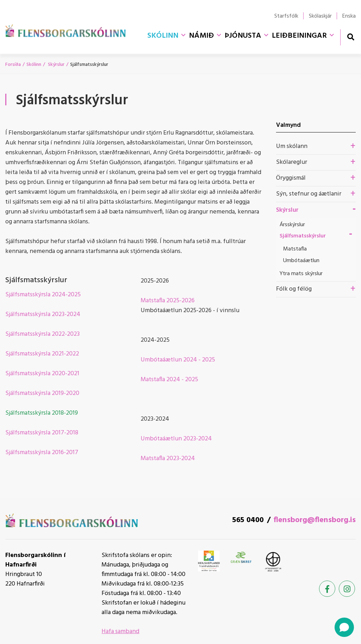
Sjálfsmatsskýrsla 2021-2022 (42, 354)
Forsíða (13, 65)
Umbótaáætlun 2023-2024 (176, 439)
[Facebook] (327, 589)
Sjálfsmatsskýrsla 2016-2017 (42, 453)
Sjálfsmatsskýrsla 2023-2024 (43, 314)
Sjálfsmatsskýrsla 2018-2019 (42, 413)
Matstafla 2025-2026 (168, 301)
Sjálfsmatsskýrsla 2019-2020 (42, 393)
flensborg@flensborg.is (315, 520)
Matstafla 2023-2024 (168, 459)
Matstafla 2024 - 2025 (169, 380)
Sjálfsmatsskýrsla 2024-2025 (43, 295)
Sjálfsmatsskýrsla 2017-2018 (42, 433)
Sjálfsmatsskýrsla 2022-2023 (42, 334)
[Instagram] (347, 589)
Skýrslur (56, 65)
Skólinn (34, 65)
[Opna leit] (351, 37)
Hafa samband (120, 631)
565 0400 (248, 520)
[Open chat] (344, 627)
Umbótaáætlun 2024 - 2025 (178, 360)
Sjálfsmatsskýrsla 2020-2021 (42, 374)
